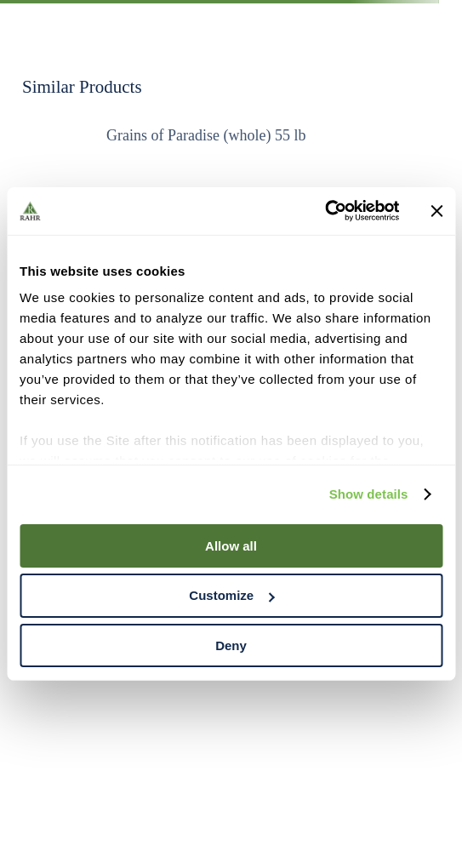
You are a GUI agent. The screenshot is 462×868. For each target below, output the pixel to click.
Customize (231, 595)
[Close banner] (436, 211)
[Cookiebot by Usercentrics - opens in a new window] (325, 211)
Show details (369, 494)
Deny (231, 645)
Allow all (231, 545)
